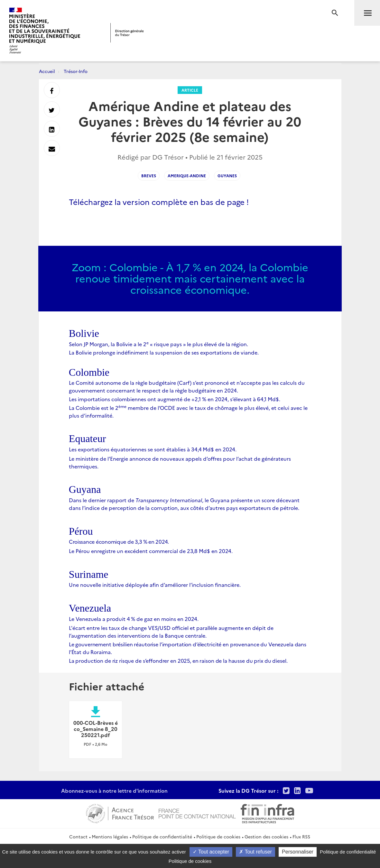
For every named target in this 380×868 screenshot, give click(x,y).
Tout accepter (211, 852)
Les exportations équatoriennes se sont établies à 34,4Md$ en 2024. (153, 449)
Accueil (47, 71)
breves (149, 175)
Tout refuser (255, 852)
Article (190, 90)
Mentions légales (110, 836)
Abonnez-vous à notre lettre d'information (114, 790)
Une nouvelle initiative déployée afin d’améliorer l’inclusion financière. (155, 585)
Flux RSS (301, 836)
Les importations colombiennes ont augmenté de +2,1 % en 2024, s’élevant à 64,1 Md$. (175, 399)
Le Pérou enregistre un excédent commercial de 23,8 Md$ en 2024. (151, 551)
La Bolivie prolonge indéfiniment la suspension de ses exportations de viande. (164, 352)
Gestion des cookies (266, 836)
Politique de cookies (218, 836)
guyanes (227, 175)
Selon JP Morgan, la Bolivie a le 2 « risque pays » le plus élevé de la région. (158, 344)
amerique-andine (187, 175)
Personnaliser (298, 852)
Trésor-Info (76, 71)
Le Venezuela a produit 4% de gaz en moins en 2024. (134, 619)
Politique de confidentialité (162, 836)
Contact (78, 836)
